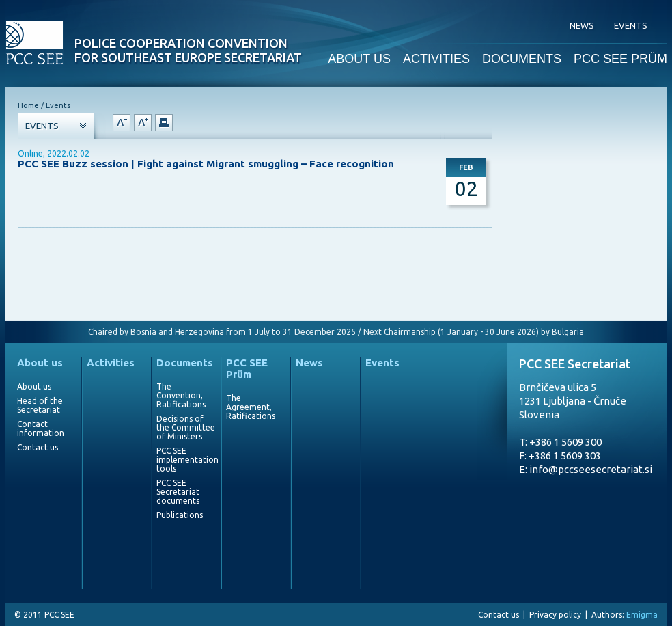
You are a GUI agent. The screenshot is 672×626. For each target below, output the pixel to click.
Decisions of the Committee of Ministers (186, 427)
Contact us (38, 447)
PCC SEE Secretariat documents (178, 492)
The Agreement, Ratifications (251, 407)
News (309, 363)
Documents (185, 363)
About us (40, 363)
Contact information (41, 428)
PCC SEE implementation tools (186, 460)
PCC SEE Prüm (247, 368)
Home (28, 105)
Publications (180, 515)
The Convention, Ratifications (181, 395)
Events (382, 363)
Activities (111, 363)
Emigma (642, 615)
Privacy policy (555, 615)
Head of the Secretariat (40, 405)
